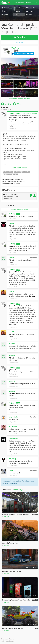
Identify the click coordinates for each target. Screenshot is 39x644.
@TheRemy (13, 226)
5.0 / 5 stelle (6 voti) (6, 109)
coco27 (11, 292)
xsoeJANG (12, 258)
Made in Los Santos (7, 641)
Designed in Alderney (8, 639)
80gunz (11, 224)
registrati (31, 481)
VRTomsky (12, 459)
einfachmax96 (14, 439)
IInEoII (11, 471)
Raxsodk (12, 344)
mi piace (19, 105)
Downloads (8, 105)
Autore (18, 113)
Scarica (20, 37)
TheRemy (16, 48)
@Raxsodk (12, 370)
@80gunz (12, 216)
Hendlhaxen (13, 427)
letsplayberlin (13, 417)
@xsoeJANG (13, 272)
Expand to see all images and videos (19, 99)
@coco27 (12, 306)
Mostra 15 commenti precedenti (19, 209)
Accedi (24, 481)
